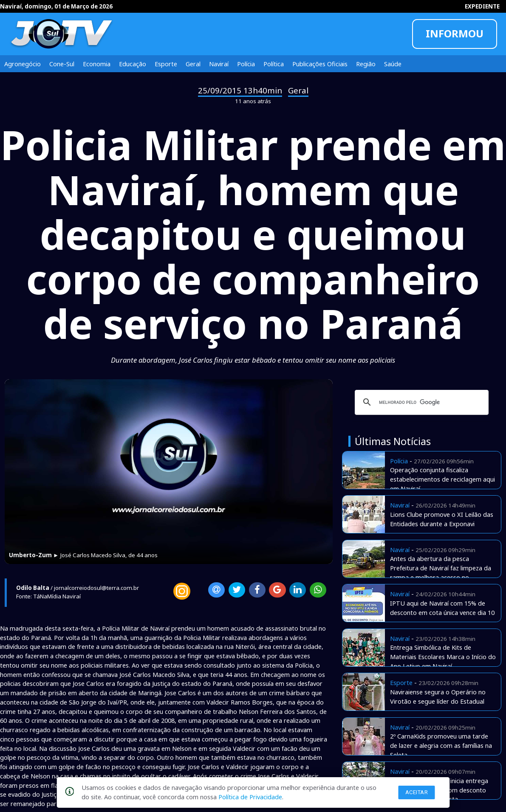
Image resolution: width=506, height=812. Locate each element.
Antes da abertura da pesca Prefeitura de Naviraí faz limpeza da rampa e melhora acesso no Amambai (441, 572)
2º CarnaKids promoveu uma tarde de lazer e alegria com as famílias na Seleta (441, 745)
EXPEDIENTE (482, 6)
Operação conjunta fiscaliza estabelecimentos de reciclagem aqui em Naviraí (442, 479)
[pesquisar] (420, 402)
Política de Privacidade (250, 797)
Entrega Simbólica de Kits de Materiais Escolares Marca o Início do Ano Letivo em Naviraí (443, 657)
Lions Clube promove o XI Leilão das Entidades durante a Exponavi (442, 519)
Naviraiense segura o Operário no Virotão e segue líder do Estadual (438, 696)
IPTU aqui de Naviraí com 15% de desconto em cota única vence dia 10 (442, 608)
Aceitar (417, 792)
